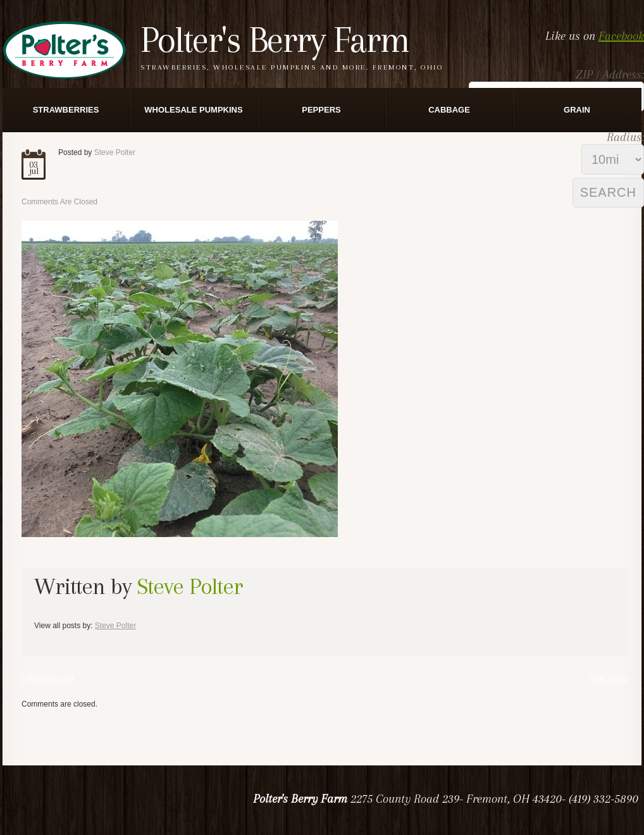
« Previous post (48, 679)
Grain (577, 110)
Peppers (321, 110)
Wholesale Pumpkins (193, 110)
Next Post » (609, 679)
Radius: (625, 137)
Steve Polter (115, 152)
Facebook (621, 36)
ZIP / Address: (610, 75)
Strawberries (66, 110)
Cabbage (449, 110)
